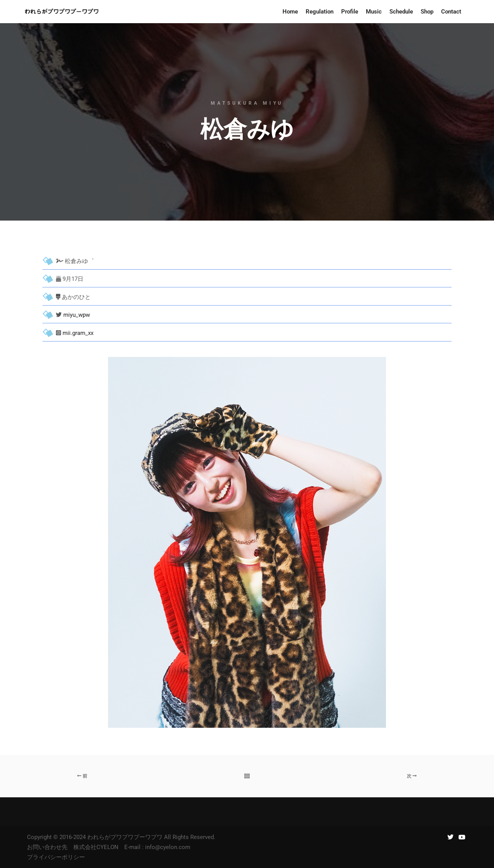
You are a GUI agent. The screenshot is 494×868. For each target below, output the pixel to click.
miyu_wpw (77, 315)
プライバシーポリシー (56, 857)
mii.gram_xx (78, 333)
